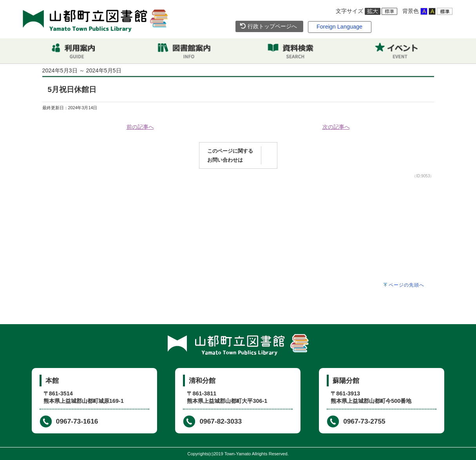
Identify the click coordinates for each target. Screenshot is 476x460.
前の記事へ (140, 127)
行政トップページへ (268, 26)
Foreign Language (339, 27)
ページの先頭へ (406, 285)
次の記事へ (336, 127)
